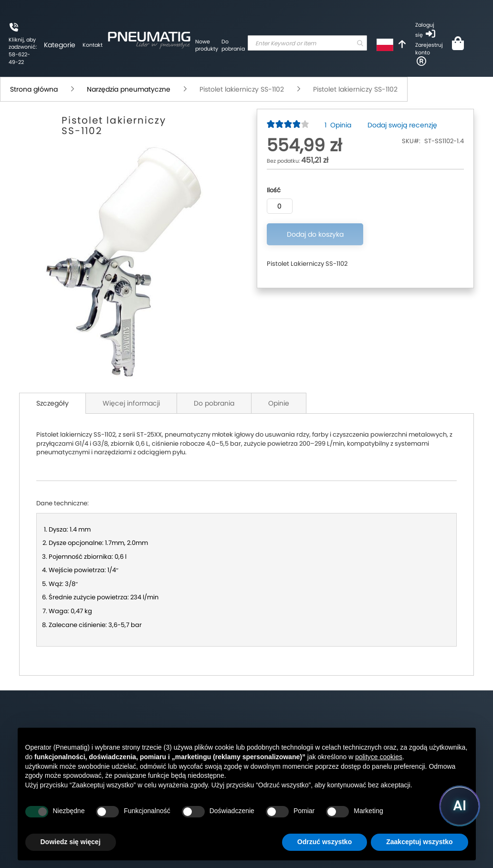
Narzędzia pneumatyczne (129, 89)
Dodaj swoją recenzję (402, 125)
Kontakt (93, 45)
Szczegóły (52, 403)
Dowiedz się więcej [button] (71, 842)
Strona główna (34, 89)
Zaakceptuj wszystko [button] (419, 842)
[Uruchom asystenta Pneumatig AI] (460, 806)
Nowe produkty (207, 45)
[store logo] (149, 39)
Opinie (279, 403)
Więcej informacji (131, 403)
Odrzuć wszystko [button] (325, 842)
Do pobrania (233, 45)
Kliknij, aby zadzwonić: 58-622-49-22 (23, 51)
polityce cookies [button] (379, 757)
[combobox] (307, 43)
